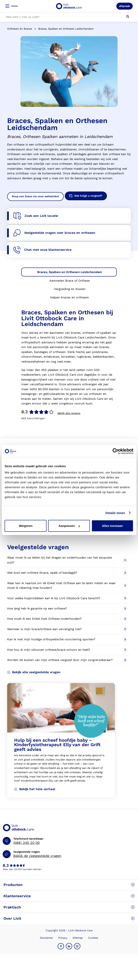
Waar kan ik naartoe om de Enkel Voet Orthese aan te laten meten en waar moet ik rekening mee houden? (67, 586)
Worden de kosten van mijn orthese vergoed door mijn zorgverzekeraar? (67, 660)
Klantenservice (69, 896)
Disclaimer (46, 938)
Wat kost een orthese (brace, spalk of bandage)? (67, 573)
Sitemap (78, 938)
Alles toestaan (112, 526)
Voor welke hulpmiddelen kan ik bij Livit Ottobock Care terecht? (67, 598)
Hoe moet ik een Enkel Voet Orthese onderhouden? (67, 619)
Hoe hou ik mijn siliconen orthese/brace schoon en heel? (67, 650)
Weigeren (26, 526)
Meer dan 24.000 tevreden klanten (22, 869)
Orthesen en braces (20, 29)
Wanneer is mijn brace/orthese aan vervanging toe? (67, 629)
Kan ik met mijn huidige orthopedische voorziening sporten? (67, 640)
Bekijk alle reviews (69, 413)
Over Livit (69, 918)
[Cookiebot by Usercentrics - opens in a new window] (115, 451)
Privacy (63, 938)
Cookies (93, 938)
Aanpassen (69, 526)
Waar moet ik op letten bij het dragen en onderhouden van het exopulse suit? (67, 560)
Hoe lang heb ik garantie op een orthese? (67, 609)
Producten (69, 885)
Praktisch (69, 907)
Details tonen (115, 513)
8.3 (6, 866)
